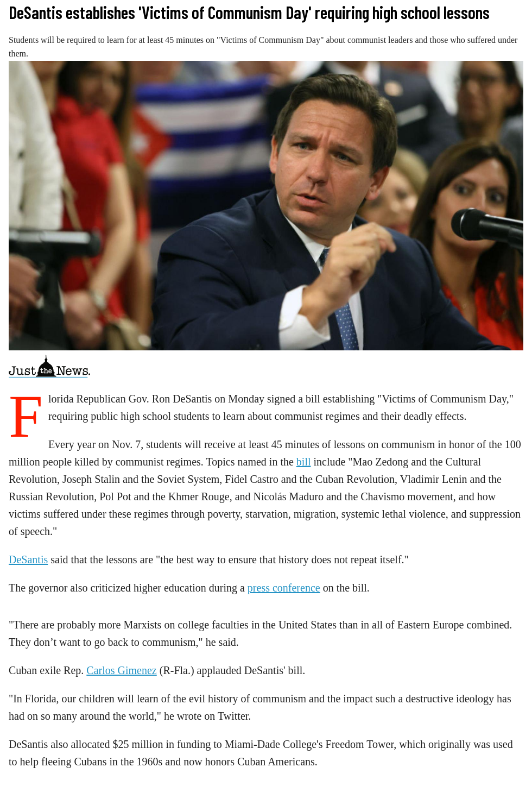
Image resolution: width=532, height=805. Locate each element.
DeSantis (28, 559)
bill (304, 462)
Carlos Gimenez (121, 670)
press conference (284, 588)
